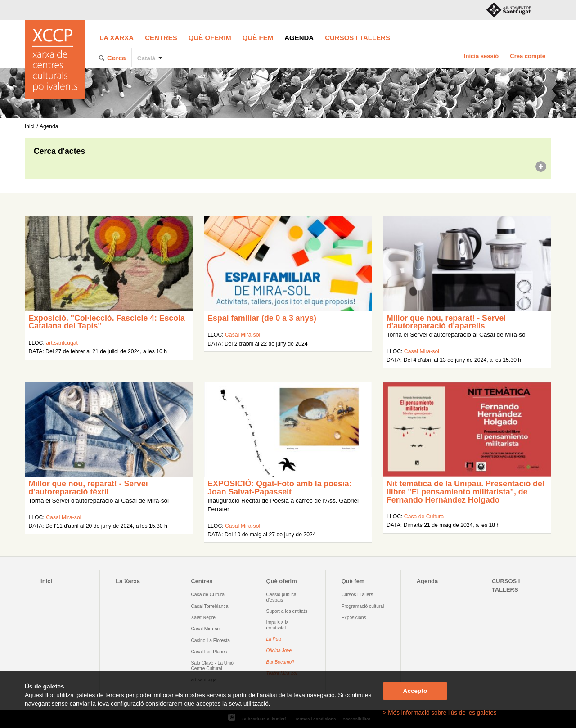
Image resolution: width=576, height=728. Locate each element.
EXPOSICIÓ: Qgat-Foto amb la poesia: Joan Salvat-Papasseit (279, 488)
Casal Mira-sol (243, 335)
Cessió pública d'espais (281, 597)
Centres (161, 38)
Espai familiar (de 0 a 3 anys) (262, 318)
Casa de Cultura (424, 517)
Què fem (258, 38)
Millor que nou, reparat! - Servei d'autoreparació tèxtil (88, 488)
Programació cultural (363, 606)
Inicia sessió (481, 56)
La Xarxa (117, 38)
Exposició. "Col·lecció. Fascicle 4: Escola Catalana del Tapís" (106, 322)
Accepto (415, 691)
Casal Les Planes (209, 652)
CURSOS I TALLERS (358, 38)
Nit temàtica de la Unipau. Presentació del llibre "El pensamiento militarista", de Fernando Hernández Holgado (466, 492)
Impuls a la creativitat (278, 625)
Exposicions (354, 618)
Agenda (299, 38)
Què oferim (210, 38)
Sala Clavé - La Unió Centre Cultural (212, 665)
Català (146, 58)
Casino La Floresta (210, 640)
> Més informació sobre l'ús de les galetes (440, 712)
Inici (29, 126)
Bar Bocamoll (280, 662)
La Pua (274, 639)
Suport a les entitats (287, 611)
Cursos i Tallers (357, 595)
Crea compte (528, 56)
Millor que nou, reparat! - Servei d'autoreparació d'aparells (446, 322)
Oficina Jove (279, 650)
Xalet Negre (203, 618)
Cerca (117, 58)
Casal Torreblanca (209, 606)
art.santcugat (62, 343)
